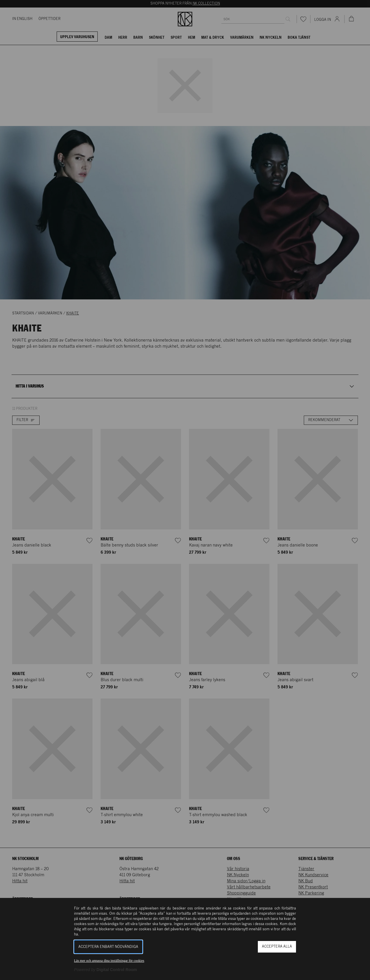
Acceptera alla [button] (277, 947)
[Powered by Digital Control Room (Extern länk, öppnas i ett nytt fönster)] (106, 970)
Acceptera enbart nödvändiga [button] (108, 947)
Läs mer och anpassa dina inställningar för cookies (109, 961)
